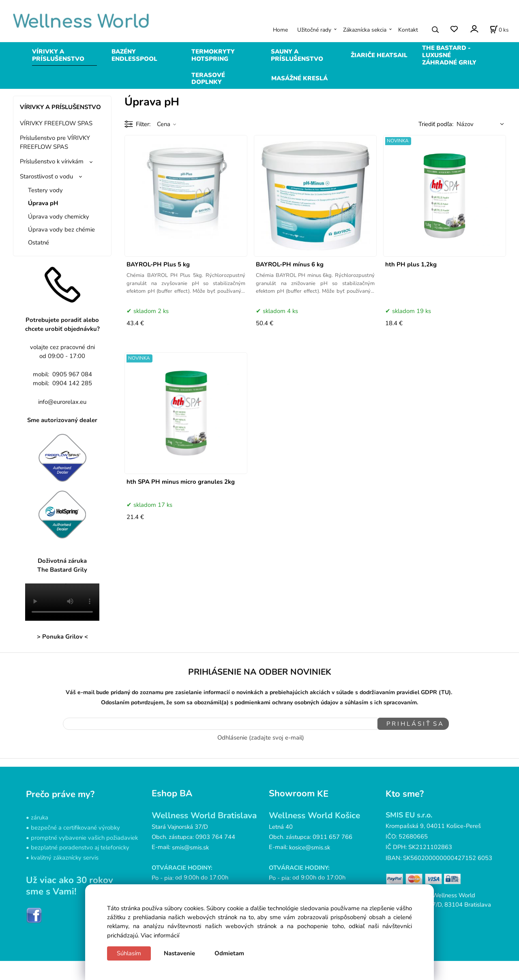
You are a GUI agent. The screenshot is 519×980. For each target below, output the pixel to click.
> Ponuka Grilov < (62, 637)
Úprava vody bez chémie (61, 229)
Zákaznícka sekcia (365, 30)
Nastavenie (179, 953)
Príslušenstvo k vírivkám (52, 161)
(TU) (445, 693)
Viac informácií (160, 935)
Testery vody (45, 190)
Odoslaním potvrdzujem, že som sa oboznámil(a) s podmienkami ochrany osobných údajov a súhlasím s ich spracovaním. (259, 702)
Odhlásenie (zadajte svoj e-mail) (261, 736)
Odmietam (229, 953)
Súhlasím (129, 953)
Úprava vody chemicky (59, 217)
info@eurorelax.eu (62, 402)
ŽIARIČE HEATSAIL (379, 55)
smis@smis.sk (190, 845)
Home (280, 30)
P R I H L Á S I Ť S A (410, 724)
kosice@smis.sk (310, 845)
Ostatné (39, 242)
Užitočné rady (314, 30)
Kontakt (408, 30)
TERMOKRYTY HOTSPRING (213, 55)
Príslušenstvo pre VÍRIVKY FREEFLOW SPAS (55, 142)
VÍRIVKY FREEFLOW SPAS (56, 123)
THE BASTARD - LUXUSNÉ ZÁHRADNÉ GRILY (449, 55)
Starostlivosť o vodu (46, 176)
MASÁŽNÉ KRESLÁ (299, 78)
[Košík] (499, 30)
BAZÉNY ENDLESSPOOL (134, 55)
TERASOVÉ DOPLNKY (208, 79)
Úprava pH (43, 203)
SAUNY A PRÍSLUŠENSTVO (297, 55)
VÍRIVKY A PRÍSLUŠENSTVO (58, 55)
